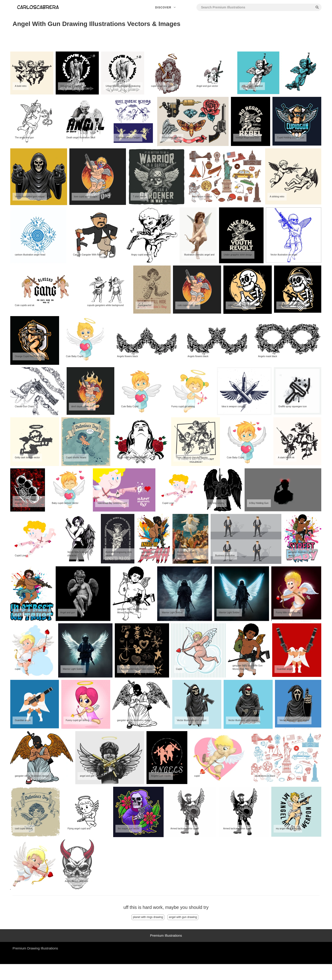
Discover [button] (166, 8)
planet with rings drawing (148, 917)
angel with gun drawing (183, 917)
